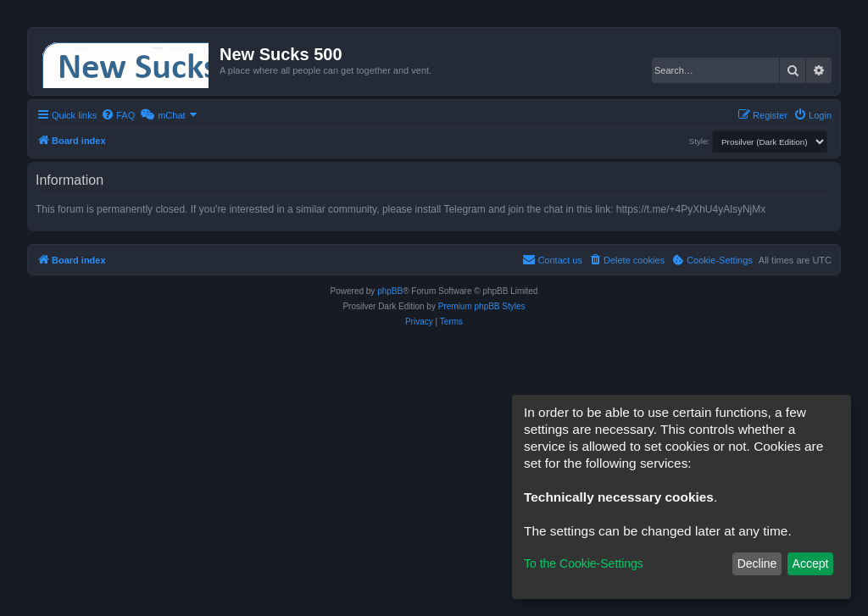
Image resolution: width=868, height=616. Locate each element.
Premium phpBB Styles (482, 306)
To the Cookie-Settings (584, 563)
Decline (757, 563)
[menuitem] (118, 115)
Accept (811, 563)
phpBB (390, 291)
